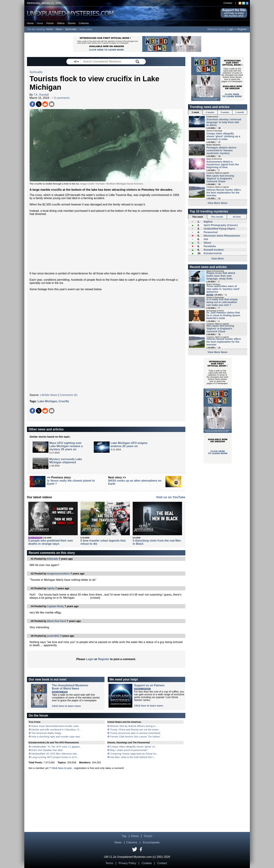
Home (30, 23)
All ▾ (76, 62)
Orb (206, 239)
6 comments (61, 98)
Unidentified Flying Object (219, 229)
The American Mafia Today (46, 733)
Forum (50, 23)
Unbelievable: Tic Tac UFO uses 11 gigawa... (57, 747)
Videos (61, 23)
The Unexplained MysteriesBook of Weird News (70, 687)
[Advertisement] (106, 244)
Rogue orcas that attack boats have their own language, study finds (221, 276)
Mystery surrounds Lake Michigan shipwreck (66, 461)
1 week (195, 112)
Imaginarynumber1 (58, 574)
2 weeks (210, 112)
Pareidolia (210, 246)
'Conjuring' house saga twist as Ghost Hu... (134, 754)
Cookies (147, 863)
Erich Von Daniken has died (47, 750)
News (40, 23)
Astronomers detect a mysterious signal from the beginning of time (223, 164)
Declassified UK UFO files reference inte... (55, 754)
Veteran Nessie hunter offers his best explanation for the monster (224, 193)
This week (198, 217)
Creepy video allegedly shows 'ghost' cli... (133, 747)
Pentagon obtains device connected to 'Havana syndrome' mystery (221, 150)
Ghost (207, 243)
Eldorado (53, 559)
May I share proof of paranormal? (129, 750)
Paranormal (210, 232)
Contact (228, 3)
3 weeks (225, 112)
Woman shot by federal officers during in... (134, 726)
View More (218, 259)
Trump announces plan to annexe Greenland (135, 733)
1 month (240, 112)
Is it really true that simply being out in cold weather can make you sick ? (222, 302)
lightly (51, 588)
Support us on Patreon (149, 685)
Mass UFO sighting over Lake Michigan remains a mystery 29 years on (66, 446)
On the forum (38, 716)
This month (217, 217)
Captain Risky (55, 606)
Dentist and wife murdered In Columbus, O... (56, 730)
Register (242, 29)
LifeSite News (49, 395)
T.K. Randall (41, 95)
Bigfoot (208, 222)
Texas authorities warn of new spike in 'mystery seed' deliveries (223, 289)
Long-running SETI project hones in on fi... (55, 757)
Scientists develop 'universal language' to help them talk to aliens (224, 122)
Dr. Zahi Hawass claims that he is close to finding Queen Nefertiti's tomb (223, 315)
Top (124, 836)
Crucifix (64, 401)
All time (237, 217)
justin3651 (53, 636)
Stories (72, 23)
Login (231, 29)
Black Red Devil (57, 621)
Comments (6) (68, 395)
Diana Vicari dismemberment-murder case (55, 726)
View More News (218, 203)
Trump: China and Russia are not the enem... (135, 730)
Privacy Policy (127, 863)
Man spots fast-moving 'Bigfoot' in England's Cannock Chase (220, 179)
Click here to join (62, 768)
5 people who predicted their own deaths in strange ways (51, 542)
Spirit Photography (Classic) (221, 225)
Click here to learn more (66, 706)
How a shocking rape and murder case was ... (57, 737)
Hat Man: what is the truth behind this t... (133, 757)
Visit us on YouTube (171, 497)
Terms (109, 863)
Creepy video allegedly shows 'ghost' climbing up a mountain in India (223, 136)
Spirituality (71, 29)
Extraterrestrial (213, 253)
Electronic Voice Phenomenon (222, 236)
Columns (84, 23)
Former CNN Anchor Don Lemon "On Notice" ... (137, 737)
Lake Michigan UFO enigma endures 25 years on (129, 445)
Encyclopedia (151, 842)
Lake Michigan (47, 401)
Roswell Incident (214, 250)
